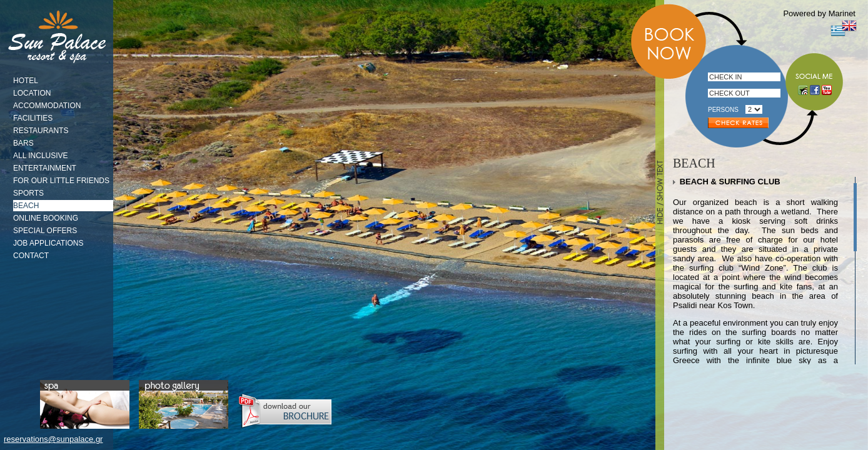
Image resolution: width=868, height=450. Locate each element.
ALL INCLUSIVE (41, 156)
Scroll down (854, 361)
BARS (23, 143)
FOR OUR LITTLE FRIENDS (61, 181)
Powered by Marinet (819, 13)
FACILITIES (33, 118)
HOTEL (26, 81)
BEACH (26, 206)
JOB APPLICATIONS (48, 243)
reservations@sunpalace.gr (53, 439)
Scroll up (854, 180)
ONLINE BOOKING (46, 218)
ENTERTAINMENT (45, 168)
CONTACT (31, 256)
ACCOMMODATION (47, 106)
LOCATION (32, 93)
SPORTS (28, 193)
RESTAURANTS (41, 131)
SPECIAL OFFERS (45, 231)
